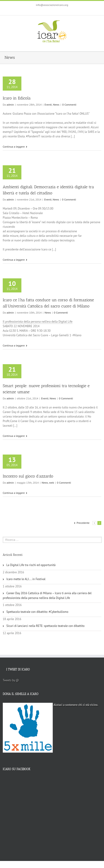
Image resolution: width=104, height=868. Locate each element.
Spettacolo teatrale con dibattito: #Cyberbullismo (37, 612)
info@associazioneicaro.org (52, 5)
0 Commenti (69, 105)
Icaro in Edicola (17, 98)
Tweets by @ (11, 680)
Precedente (83, 523)
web (52, 483)
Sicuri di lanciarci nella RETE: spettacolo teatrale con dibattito (46, 626)
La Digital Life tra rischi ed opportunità (31, 565)
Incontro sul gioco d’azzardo (28, 476)
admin (10, 105)
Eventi (48, 105)
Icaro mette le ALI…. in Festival (26, 579)
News (56, 105)
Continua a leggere (14, 147)
